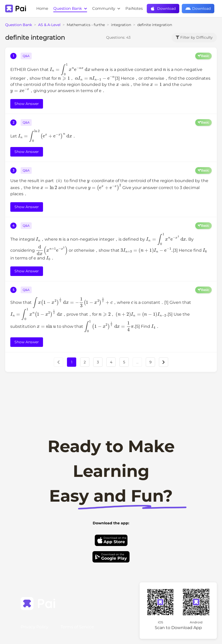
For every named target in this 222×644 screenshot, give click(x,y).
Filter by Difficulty (194, 37)
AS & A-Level (49, 25)
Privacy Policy (35, 627)
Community (106, 8)
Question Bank (70, 8)
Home (42, 8)
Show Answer (27, 104)
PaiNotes (134, 8)
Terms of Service (77, 627)
